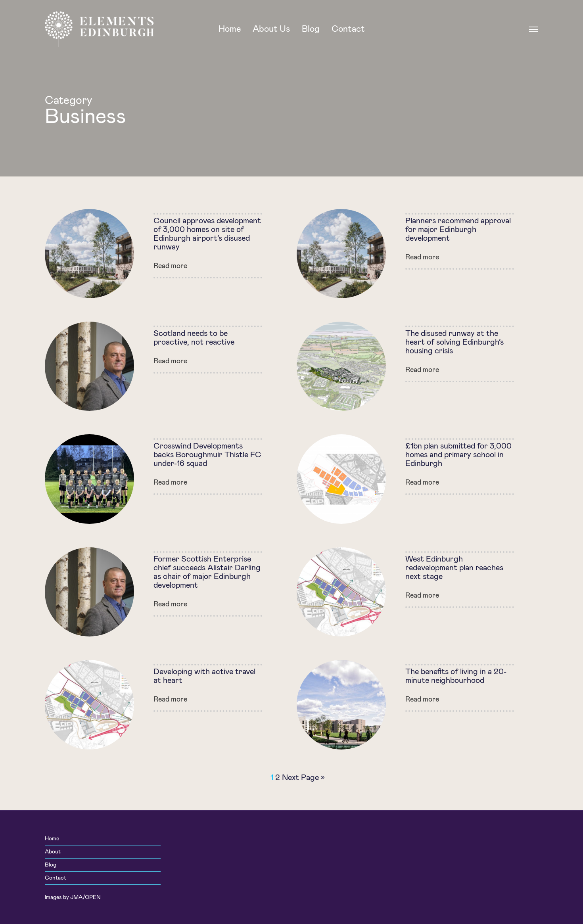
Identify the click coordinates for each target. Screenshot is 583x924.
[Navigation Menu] (534, 29)
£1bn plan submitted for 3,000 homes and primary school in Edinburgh (458, 455)
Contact (56, 878)
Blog (51, 865)
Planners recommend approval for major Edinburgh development (458, 230)
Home (52, 839)
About (53, 852)
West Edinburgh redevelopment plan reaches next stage (454, 568)
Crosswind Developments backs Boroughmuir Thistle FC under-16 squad (207, 455)
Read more (170, 266)
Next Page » (303, 778)
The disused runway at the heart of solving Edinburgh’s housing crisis (455, 342)
